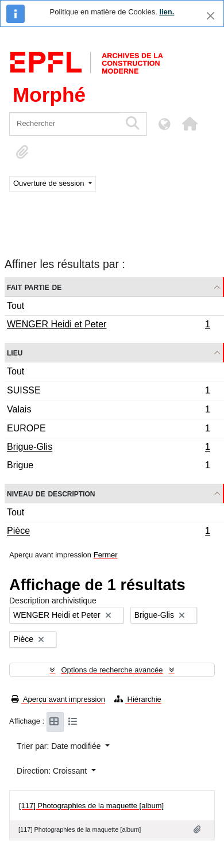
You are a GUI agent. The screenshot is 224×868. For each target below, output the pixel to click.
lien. (167, 12)
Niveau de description (51, 493)
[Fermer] (211, 16)
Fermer (106, 555)
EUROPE (108, 430)
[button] (190, 124)
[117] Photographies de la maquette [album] (91, 806)
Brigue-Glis (108, 448)
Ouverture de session (50, 183)
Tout (16, 306)
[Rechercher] (65, 124)
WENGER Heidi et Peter (108, 326)
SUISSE (108, 392)
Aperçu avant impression (58, 699)
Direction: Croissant (53, 771)
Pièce (108, 532)
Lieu (15, 352)
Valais (108, 411)
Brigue (108, 466)
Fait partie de (34, 287)
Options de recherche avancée (112, 670)
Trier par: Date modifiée (60, 746)
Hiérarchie (138, 699)
